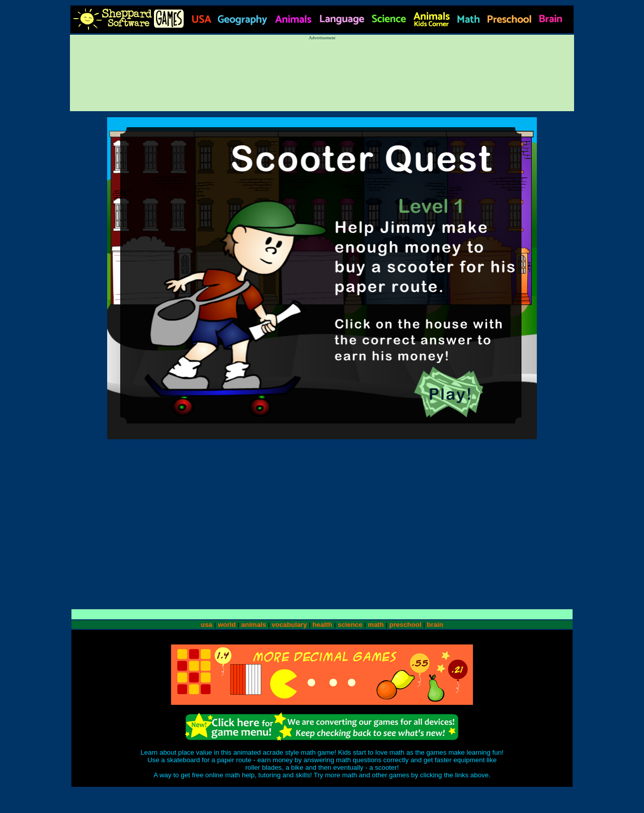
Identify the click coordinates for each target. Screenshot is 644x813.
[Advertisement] (322, 71)
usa (207, 625)
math (376, 625)
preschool (406, 625)
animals (254, 625)
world (227, 625)
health (322, 625)
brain (435, 625)
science (350, 625)
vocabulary (289, 625)
